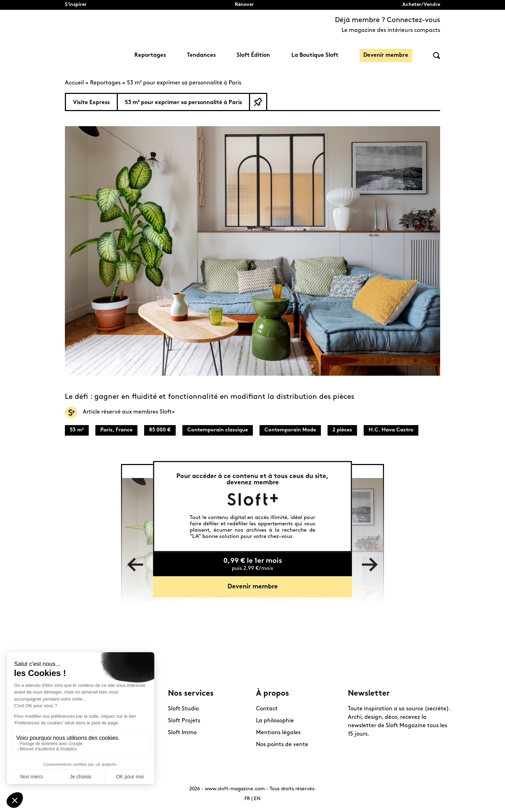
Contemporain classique (218, 430)
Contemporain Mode (290, 430)
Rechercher (437, 56)
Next (370, 565)
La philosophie (275, 721)
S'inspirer (76, 5)
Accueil (74, 83)
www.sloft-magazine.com (235, 789)
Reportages (150, 55)
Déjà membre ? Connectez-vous (388, 20)
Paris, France (116, 430)
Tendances (201, 55)
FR (247, 799)
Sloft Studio (183, 709)
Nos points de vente (282, 745)
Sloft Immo (182, 733)
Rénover (244, 5)
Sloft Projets (184, 721)
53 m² (77, 430)
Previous (135, 565)
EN (257, 799)
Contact (267, 709)
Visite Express (91, 103)
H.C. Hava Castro (391, 430)
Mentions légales (278, 733)
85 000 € (160, 430)
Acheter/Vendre (421, 5)
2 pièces (342, 430)
